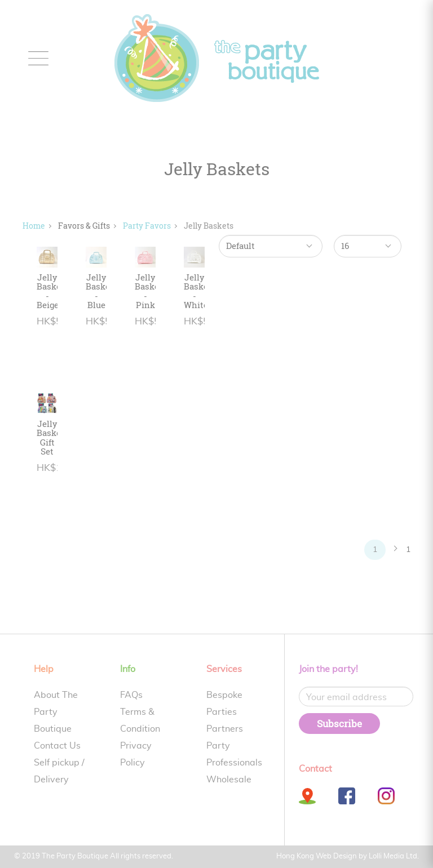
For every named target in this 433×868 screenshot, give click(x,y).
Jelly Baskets (209, 226)
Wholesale (229, 780)
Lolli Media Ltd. (394, 856)
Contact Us (57, 746)
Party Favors (147, 226)
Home (34, 226)
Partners (225, 729)
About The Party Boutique (56, 712)
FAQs (131, 695)
